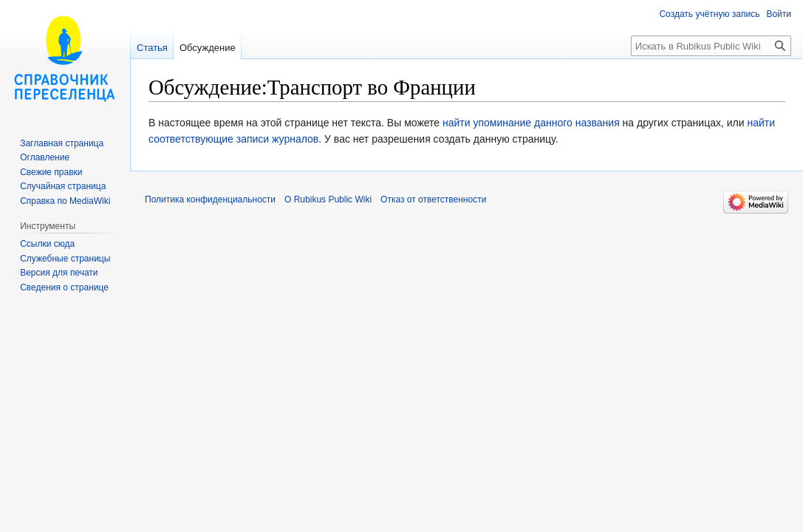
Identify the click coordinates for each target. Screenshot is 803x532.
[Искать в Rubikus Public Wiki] (711, 46)
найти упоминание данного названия (531, 123)
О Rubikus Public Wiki (328, 199)
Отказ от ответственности (433, 199)
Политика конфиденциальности (210, 199)
